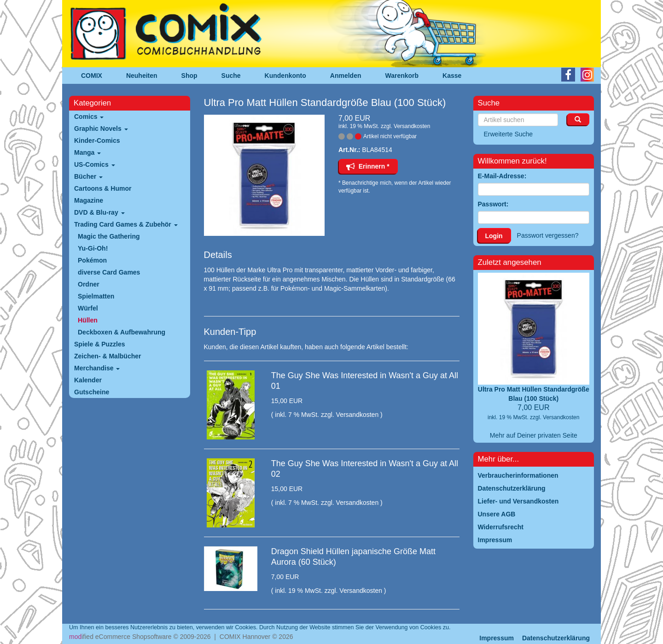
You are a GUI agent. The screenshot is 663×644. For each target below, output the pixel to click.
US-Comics (95, 164)
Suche (231, 76)
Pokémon (92, 260)
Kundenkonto (285, 76)
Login (494, 236)
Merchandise (97, 368)
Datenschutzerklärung (556, 638)
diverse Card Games (109, 272)
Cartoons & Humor (103, 188)
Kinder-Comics (97, 141)
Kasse (452, 76)
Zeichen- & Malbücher (108, 356)
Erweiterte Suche (509, 134)
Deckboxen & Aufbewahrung (122, 332)
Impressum (497, 638)
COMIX (92, 76)
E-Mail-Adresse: (502, 176)
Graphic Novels (101, 129)
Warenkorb (402, 76)
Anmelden (346, 76)
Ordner (89, 284)
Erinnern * (368, 166)
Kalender (88, 380)
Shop (189, 76)
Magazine (89, 200)
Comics (89, 117)
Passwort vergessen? (548, 235)
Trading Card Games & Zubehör (126, 224)
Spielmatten (96, 296)
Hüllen (88, 320)
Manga (87, 152)
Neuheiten (142, 76)
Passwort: (493, 204)
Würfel (88, 308)
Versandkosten (412, 126)
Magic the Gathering (109, 236)
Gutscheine (92, 392)
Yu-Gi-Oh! (93, 248)
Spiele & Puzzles (99, 344)
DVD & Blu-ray (99, 212)
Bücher (88, 176)
